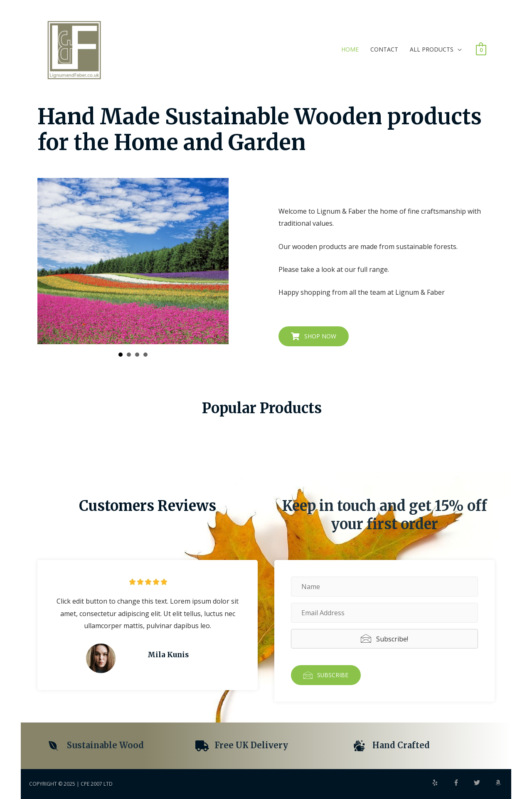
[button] (314, 336)
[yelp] (442, 783)
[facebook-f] (463, 783)
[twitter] (484, 783)
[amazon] (499, 783)
